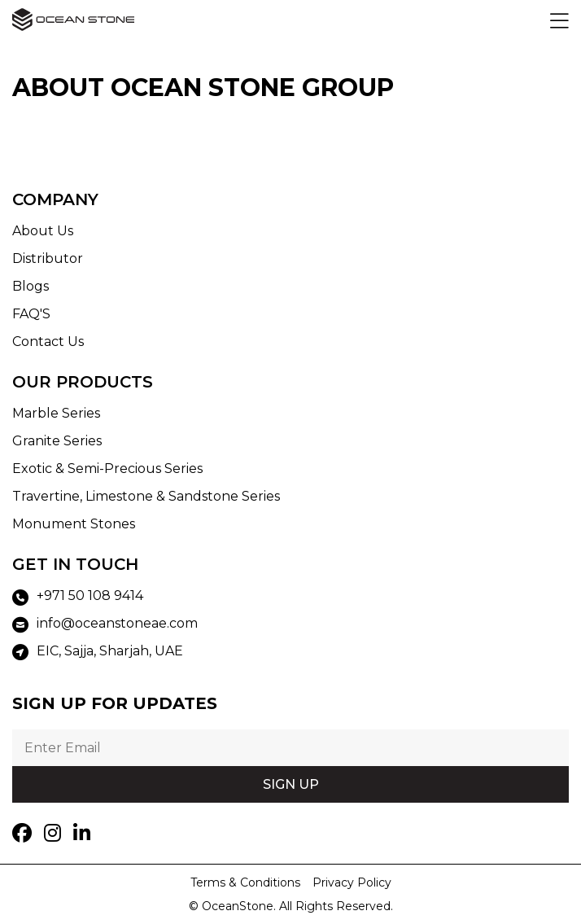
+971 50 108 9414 (78, 597)
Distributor (48, 258)
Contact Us (48, 342)
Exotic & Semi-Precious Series (107, 469)
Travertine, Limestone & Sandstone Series (146, 496)
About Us (43, 231)
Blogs (31, 286)
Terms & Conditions (245, 882)
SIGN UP (291, 784)
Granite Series (57, 441)
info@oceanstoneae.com (105, 624)
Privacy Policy (352, 882)
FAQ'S (31, 314)
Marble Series (56, 413)
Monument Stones (74, 524)
